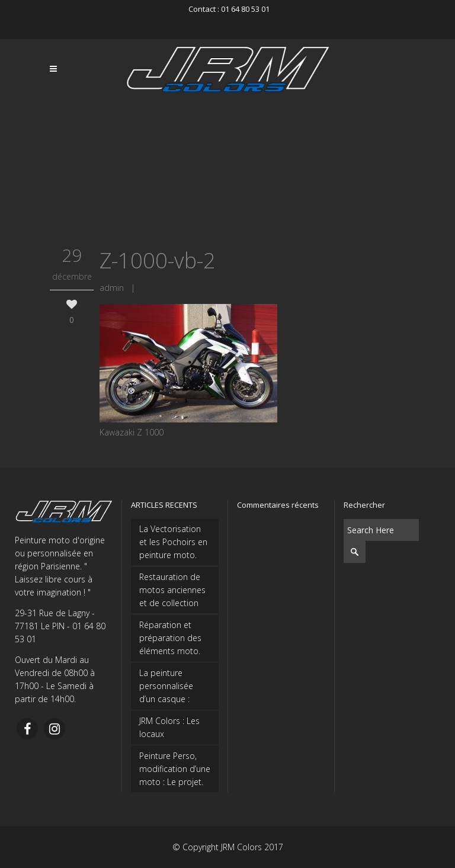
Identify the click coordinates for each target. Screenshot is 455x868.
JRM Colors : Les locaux (169, 727)
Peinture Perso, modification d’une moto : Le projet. (175, 769)
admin (112, 288)
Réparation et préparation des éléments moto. (170, 638)
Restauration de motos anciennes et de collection (172, 590)
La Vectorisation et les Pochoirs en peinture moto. (173, 542)
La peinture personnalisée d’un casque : (166, 686)
